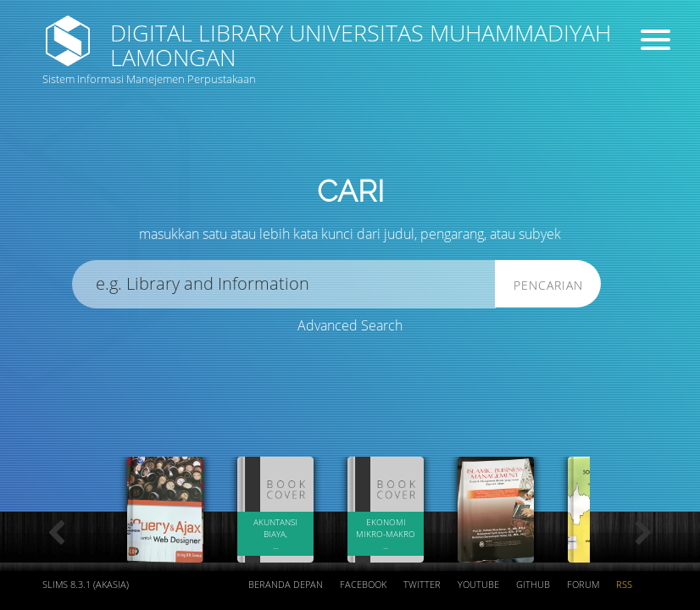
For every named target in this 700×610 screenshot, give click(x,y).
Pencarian (548, 285)
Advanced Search (350, 325)
